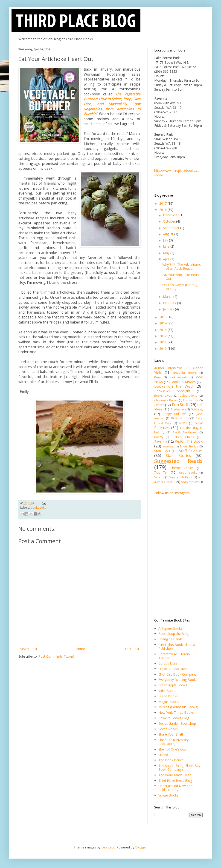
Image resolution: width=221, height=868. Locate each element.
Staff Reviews (191, 451)
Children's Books (166, 400)
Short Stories (189, 446)
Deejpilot (108, 847)
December (171, 215)
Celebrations (188, 396)
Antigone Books (170, 628)
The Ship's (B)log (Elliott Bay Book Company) (179, 768)
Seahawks (169, 446)
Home (80, 649)
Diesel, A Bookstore (173, 669)
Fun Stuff (180, 405)
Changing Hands (170, 639)
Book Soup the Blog (173, 634)
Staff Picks (162, 451)
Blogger (141, 847)
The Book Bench (171, 760)
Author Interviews (168, 368)
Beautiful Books (185, 373)
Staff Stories (178, 455)
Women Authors (181, 477)
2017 (163, 203)
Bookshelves (163, 396)
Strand (163, 755)
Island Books (168, 696)
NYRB (183, 423)
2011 (163, 342)
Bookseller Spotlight (172, 391)
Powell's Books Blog (174, 718)
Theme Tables (182, 468)
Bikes (158, 377)
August (169, 234)
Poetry (159, 437)
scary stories (190, 482)
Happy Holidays (174, 414)
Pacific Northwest (185, 432)
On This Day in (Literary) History (180, 287)
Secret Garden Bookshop (177, 723)
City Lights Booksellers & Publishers (177, 647)
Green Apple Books (173, 685)
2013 (163, 330)
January (169, 309)
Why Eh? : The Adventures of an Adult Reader (182, 266)
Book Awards (178, 377)
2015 (163, 317)
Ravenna (161, 441)
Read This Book (189, 441)
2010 (163, 348)
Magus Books (169, 702)
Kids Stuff (179, 418)
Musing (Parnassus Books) (178, 707)
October (170, 221)
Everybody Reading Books (178, 680)
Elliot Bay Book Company (177, 674)
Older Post (131, 649)
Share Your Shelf (171, 734)
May (167, 253)
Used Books (188, 473)
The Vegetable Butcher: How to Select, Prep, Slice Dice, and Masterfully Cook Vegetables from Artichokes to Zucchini (112, 104)
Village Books (168, 795)
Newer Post (28, 649)
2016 (163, 210)
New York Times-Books (176, 712)
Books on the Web (173, 386)
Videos (159, 477)
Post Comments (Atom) (56, 656)
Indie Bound (167, 691)
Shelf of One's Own (173, 749)
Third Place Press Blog (175, 781)
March (168, 296)
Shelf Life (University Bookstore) (173, 742)
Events (159, 405)
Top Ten (161, 472)
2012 (163, 336)
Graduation (178, 409)
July (166, 240)
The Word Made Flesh (175, 775)
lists (173, 482)
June (167, 246)
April (167, 259)
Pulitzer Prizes (183, 437)
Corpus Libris (168, 663)
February (170, 303)
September (172, 228)
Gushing (197, 409)
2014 (163, 323)
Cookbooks (38, 508)
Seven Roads (168, 729)
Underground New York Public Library (176, 788)
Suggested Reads (178, 461)
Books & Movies (183, 382)
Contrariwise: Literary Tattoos (174, 656)
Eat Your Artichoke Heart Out (181, 277)
